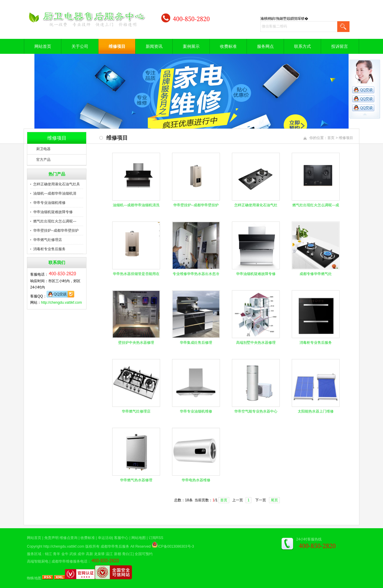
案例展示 (191, 46)
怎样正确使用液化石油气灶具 (57, 184)
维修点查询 (69, 538)
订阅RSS (156, 538)
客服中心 (121, 538)
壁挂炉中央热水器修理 (136, 343)
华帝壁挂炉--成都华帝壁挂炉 (56, 230)
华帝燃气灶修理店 (48, 240)
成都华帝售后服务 (115, 546)
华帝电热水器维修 (196, 480)
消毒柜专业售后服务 (49, 249)
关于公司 (80, 46)
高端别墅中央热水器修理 (256, 343)
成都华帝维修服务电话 (69, 561)
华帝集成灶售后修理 (196, 343)
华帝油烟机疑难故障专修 (53, 212)
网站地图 (139, 538)
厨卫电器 (43, 149)
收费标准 (228, 46)
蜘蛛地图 (34, 578)
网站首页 (43, 46)
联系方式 (303, 46)
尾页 (274, 500)
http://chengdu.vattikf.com (61, 303)
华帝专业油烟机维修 (49, 203)
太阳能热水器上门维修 (316, 411)
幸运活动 (105, 538)
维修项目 (117, 46)
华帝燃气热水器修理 (136, 480)
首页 (331, 138)
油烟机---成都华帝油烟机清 (55, 193)
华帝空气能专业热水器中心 (256, 411)
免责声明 (51, 538)
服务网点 (265, 46)
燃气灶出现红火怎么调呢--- (55, 221)
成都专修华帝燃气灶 (316, 274)
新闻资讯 (154, 46)
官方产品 (43, 160)
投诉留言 (340, 46)
